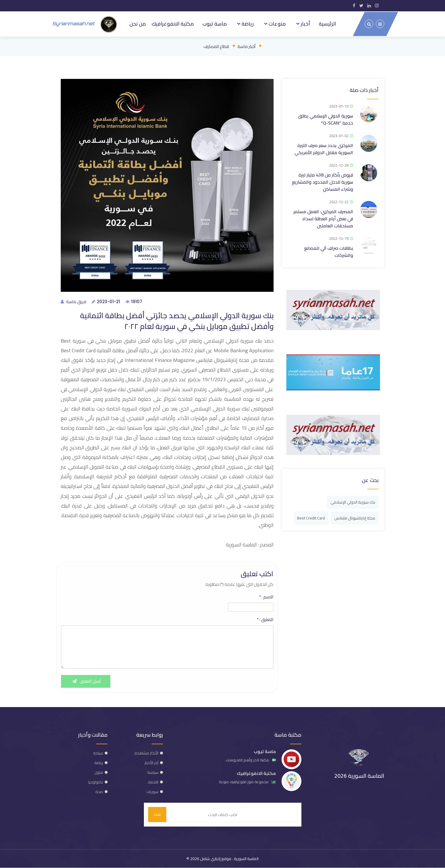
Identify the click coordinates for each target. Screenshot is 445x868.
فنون (99, 772)
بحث (157, 815)
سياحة (98, 753)
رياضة (247, 23)
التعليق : (265, 620)
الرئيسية (327, 23)
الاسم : (266, 597)
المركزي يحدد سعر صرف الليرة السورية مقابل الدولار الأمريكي (324, 148)
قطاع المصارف (216, 45)
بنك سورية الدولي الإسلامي (353, 501)
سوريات (152, 792)
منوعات (277, 23)
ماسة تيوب (214, 23)
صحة (99, 792)
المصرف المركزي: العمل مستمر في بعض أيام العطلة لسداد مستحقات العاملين (323, 217)
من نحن (137, 23)
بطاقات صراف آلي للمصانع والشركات (329, 250)
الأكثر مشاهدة (146, 753)
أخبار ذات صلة (364, 89)
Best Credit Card (311, 517)
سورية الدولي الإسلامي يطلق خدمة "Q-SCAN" (326, 118)
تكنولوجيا (96, 782)
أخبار (305, 23)
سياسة (153, 772)
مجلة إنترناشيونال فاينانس (355, 517)
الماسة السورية (246, 859)
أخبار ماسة (246, 45)
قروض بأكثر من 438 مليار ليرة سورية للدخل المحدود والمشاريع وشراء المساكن (323, 181)
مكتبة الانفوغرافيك (172, 23)
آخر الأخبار (151, 763)
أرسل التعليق (86, 681)
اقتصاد (153, 782)
